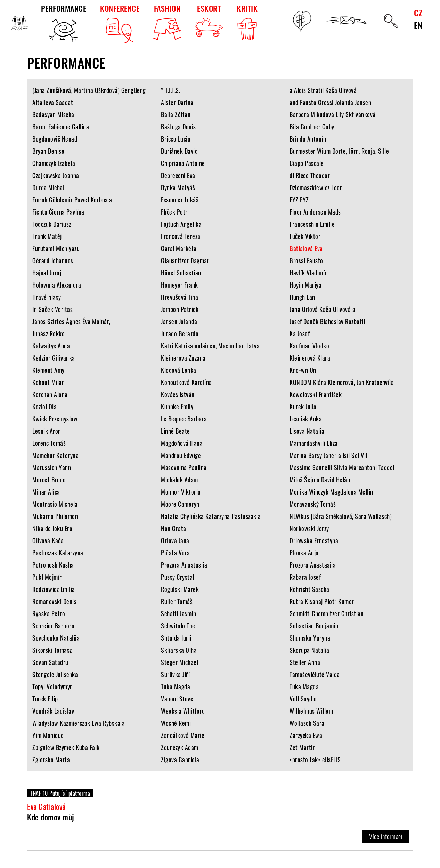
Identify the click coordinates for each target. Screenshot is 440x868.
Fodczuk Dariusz (52, 224)
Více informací (386, 836)
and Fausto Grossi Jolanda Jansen (330, 102)
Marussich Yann (52, 467)
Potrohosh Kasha (53, 565)
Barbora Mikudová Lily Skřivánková (333, 114)
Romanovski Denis (54, 601)
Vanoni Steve (177, 699)
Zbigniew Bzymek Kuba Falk (66, 747)
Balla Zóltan (176, 114)
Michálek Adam (180, 480)
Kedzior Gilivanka (54, 358)
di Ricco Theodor (310, 175)
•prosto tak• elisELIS (315, 759)
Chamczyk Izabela (54, 163)
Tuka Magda (176, 686)
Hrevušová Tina (180, 297)
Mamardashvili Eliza (314, 443)
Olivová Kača (48, 540)
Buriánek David (179, 151)
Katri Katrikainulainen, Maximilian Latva (210, 346)
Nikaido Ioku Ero (52, 528)
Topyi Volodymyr (52, 686)
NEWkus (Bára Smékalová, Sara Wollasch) (341, 516)
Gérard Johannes (53, 260)
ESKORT (209, 20)
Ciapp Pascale (307, 163)
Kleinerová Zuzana (183, 358)
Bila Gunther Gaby (312, 127)
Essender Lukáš (180, 200)
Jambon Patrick (180, 309)
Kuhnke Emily (177, 407)
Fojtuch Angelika (181, 224)
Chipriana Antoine (183, 163)
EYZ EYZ (299, 200)
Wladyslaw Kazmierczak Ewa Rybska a (79, 723)
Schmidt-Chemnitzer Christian (327, 613)
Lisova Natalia (307, 431)
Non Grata (174, 528)
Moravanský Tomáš (313, 504)
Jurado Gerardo (180, 333)
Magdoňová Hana (182, 443)
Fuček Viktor (305, 236)
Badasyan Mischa (53, 114)
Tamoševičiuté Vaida (315, 674)
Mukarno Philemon (55, 516)
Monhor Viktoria (181, 492)
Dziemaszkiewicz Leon (316, 187)
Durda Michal (48, 187)
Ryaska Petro (49, 613)
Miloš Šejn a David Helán (320, 480)
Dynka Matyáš (178, 187)
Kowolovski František (316, 394)
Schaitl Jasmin (178, 613)
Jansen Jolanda (179, 321)
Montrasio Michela (55, 504)
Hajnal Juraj (47, 273)
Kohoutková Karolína (186, 382)
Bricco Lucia (176, 139)
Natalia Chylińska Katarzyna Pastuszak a (211, 516)
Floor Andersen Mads (315, 212)
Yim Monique (48, 735)
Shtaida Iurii (176, 638)
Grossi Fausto (306, 260)
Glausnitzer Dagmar (185, 260)
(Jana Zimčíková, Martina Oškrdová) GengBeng (89, 90)
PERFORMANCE (64, 23)
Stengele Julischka (55, 674)
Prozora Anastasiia (184, 565)
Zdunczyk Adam (180, 747)
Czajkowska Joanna (56, 175)
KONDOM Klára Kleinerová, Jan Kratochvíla (342, 382)
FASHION (167, 22)
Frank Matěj (47, 236)
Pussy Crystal (178, 577)
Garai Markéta (179, 248)
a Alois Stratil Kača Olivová (323, 90)
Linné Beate (176, 431)
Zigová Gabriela (180, 759)
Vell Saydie (303, 699)
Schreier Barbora (53, 626)
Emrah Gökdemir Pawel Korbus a (72, 200)
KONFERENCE (120, 23)
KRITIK (247, 23)
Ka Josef (300, 333)
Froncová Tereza (181, 236)
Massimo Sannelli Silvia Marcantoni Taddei (342, 467)
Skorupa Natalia (309, 650)
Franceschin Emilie (312, 224)
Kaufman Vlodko (309, 346)
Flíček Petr (174, 212)
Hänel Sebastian (181, 273)
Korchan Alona (50, 394)
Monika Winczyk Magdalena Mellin (331, 492)
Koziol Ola (44, 407)
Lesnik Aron (47, 431)
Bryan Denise (48, 151)
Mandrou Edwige (181, 455)
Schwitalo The (178, 626)
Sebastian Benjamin (314, 626)
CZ (418, 13)
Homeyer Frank (180, 285)
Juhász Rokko (48, 333)
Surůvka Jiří (175, 674)
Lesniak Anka (306, 419)
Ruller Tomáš (177, 601)
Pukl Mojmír (47, 577)
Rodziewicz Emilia (54, 589)
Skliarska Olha (179, 650)
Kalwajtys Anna (51, 346)
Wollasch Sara (307, 723)
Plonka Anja (304, 553)
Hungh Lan (302, 297)
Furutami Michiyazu (56, 248)
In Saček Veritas (52, 309)
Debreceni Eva (178, 175)
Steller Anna (305, 662)
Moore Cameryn (180, 504)
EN (418, 25)
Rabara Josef (305, 577)
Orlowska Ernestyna (314, 540)
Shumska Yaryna (310, 638)
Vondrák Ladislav (53, 711)
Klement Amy (48, 370)
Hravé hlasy (47, 297)
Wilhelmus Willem (311, 711)
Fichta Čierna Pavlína (58, 212)
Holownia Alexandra (57, 285)
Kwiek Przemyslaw (55, 419)
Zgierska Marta (51, 759)
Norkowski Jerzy (309, 528)
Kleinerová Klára (310, 358)
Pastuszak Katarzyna (58, 553)
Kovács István (178, 394)
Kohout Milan (48, 382)
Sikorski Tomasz (52, 650)
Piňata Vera (176, 553)
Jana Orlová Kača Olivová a (322, 309)
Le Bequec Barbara (184, 419)
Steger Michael (180, 662)
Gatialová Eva (306, 248)
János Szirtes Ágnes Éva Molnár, (71, 321)
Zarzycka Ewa (306, 735)
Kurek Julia (303, 407)
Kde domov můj (51, 817)
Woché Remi (176, 723)
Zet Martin (303, 747)
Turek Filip (45, 699)
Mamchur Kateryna (55, 455)
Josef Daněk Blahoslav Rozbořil (327, 321)
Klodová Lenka (179, 370)
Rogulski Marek (180, 589)
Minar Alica (46, 492)
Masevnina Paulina (184, 467)
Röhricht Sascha (309, 589)
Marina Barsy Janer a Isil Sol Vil (328, 455)
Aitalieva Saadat (53, 102)
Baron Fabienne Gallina (61, 127)
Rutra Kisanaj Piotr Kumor (322, 601)
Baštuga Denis (178, 127)
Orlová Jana (175, 540)
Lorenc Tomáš (49, 443)
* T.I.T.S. (170, 90)
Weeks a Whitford (183, 711)
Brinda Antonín (308, 139)
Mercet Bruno (49, 480)
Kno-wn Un (303, 370)
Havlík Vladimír (308, 273)
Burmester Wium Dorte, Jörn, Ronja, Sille (339, 151)
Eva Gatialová (46, 806)
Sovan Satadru (50, 662)
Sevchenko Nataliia (56, 638)
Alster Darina (177, 102)
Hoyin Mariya (305, 285)
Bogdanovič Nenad (55, 139)
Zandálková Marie (183, 735)
